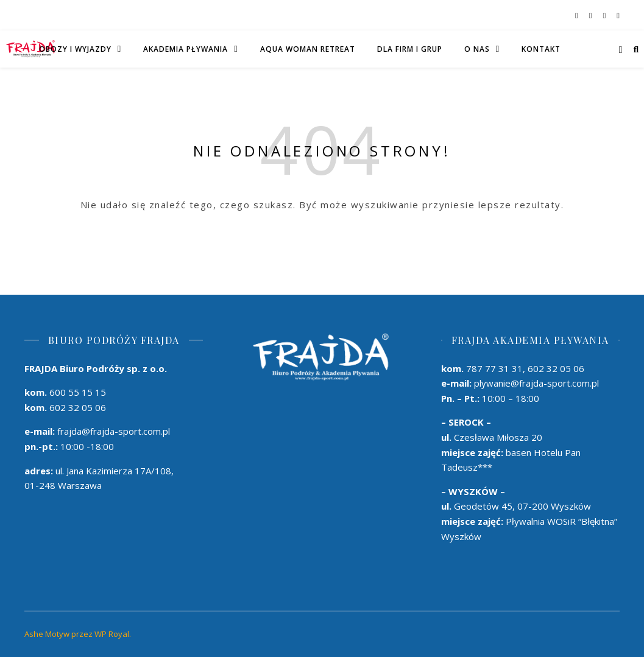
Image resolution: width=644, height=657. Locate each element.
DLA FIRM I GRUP (410, 49)
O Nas (477, 49)
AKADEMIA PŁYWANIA (186, 49)
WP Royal (112, 634)
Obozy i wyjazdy (75, 49)
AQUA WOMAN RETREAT (308, 49)
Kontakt (541, 49)
